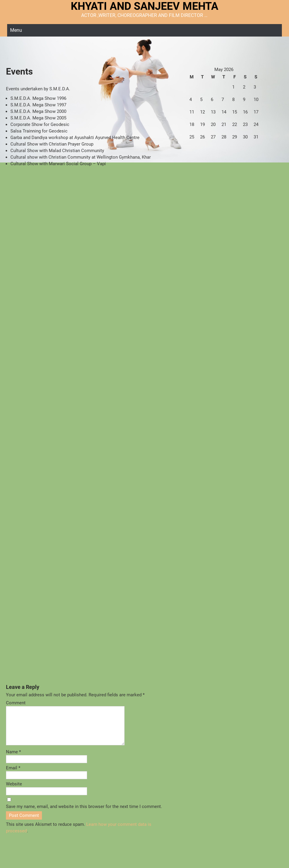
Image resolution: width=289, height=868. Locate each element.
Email (13, 775)
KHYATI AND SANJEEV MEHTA (144, 6)
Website (14, 791)
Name (13, 759)
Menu (16, 30)
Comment (16, 703)
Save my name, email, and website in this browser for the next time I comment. (84, 814)
